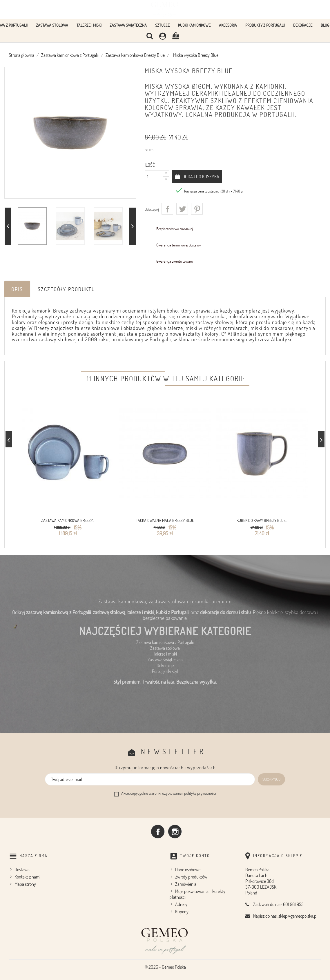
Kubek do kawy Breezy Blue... (262, 520)
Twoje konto (195, 855)
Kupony (182, 911)
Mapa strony (25, 884)
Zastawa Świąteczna (128, 25)
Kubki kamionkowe (194, 25)
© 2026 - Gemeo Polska (165, 967)
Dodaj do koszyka (200, 177)
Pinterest (197, 209)
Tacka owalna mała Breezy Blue (165, 520)
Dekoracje (303, 25)
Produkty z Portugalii (265, 25)
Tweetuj (182, 209)
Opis (17, 289)
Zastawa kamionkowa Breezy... (68, 520)
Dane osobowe (188, 869)
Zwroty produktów (191, 876)
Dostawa (22, 869)
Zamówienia (186, 884)
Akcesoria (228, 25)
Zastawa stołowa (52, 25)
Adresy (181, 904)
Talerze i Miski (89, 25)
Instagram (175, 831)
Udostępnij (167, 209)
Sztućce (162, 25)
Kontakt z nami (27, 876)
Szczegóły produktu (66, 289)
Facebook (158, 831)
